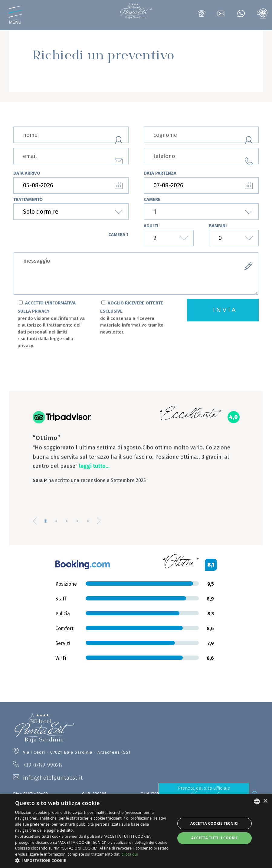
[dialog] (136, 831)
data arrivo (27, 173)
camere (152, 199)
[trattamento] (71, 212)
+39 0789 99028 (43, 765)
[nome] (71, 135)
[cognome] (201, 135)
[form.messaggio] (136, 274)
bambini (218, 226)
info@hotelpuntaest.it (53, 778)
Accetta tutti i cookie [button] (215, 838)
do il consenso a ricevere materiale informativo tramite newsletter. (132, 325)
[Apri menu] (15, 15)
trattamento (28, 199)
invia (225, 310)
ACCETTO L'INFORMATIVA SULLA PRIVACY (51, 325)
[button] (93, 860)
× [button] (265, 801)
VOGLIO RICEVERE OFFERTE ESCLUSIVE (134, 318)
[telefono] (201, 156)
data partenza (160, 173)
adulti (151, 226)
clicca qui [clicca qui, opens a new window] (130, 854)
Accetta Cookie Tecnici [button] (215, 823)
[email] (71, 156)
